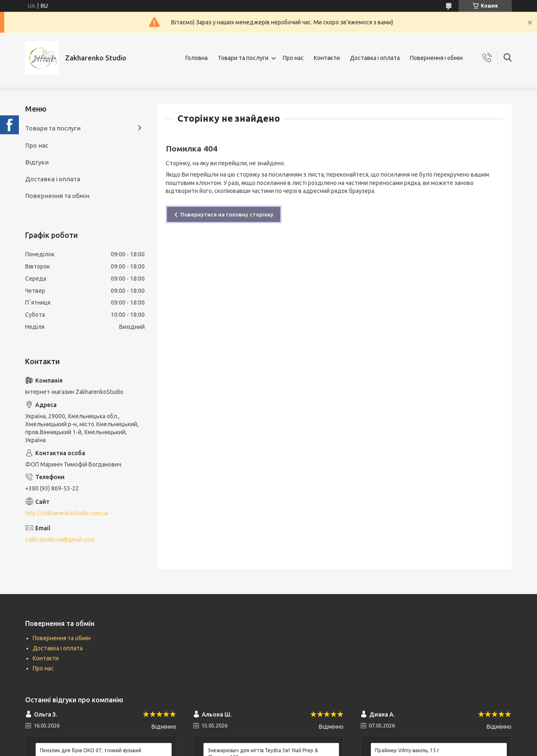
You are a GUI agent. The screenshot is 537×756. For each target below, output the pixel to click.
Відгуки (37, 162)
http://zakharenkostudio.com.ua (67, 513)
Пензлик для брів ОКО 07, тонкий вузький (91, 750)
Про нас (293, 58)
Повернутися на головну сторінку (227, 214)
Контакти (327, 58)
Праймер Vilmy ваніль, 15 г (407, 750)
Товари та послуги (243, 58)
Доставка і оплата (375, 58)
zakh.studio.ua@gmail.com (60, 540)
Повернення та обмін (57, 196)
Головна (197, 58)
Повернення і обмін (436, 58)
